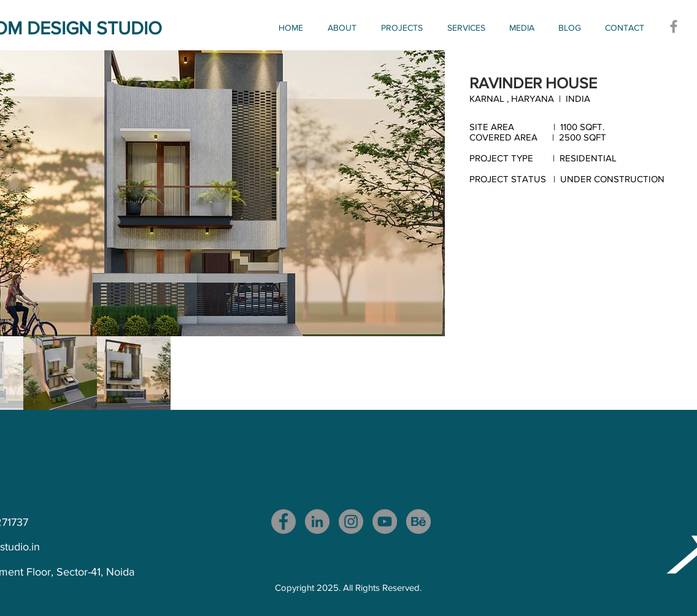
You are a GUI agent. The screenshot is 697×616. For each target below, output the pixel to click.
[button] (405, 28)
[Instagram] (351, 522)
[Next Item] (426, 193)
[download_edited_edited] (418, 522)
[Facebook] (674, 26)
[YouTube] (385, 522)
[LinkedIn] (317, 522)
